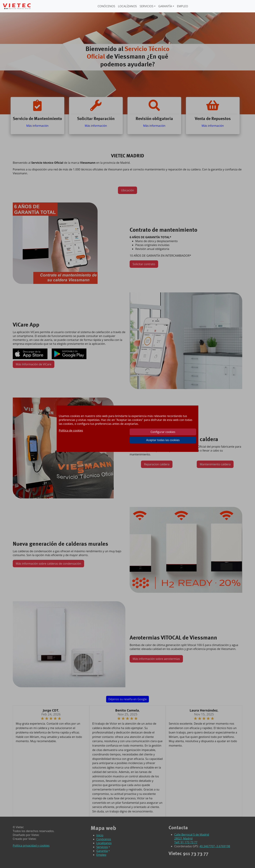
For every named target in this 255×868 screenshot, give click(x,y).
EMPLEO (182, 6)
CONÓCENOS (106, 6)
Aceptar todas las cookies (163, 440)
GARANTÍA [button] (165, 6)
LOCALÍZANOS (127, 6)
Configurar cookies (163, 432)
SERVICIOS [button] (147, 6)
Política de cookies (71, 430)
